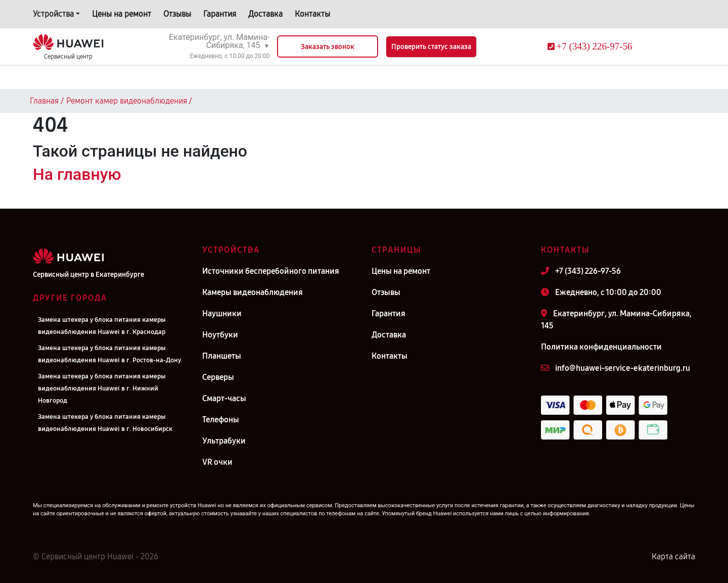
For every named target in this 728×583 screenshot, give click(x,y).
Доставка (265, 14)
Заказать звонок (328, 47)
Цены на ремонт (122, 14)
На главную (77, 174)
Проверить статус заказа (431, 47)
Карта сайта (673, 556)
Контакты (312, 14)
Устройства (53, 14)
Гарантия (220, 14)
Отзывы (177, 14)
